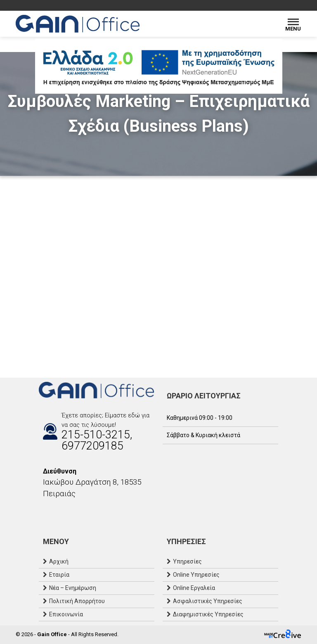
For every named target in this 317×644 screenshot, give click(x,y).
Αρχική (59, 561)
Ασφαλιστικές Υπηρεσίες (208, 601)
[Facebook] (43, 511)
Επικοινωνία (66, 614)
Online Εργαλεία (194, 588)
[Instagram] (51, 511)
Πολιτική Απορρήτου (77, 601)
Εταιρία (59, 575)
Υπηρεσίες (187, 561)
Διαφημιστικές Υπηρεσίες (208, 614)
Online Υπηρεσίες (196, 575)
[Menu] (293, 24)
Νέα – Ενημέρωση (73, 588)
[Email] (59, 511)
